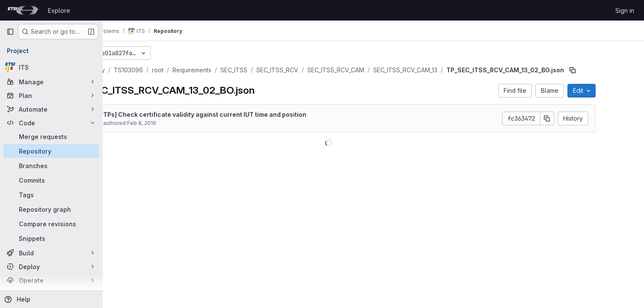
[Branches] (51, 166)
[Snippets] (51, 238)
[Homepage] (23, 10)
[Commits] (51, 180)
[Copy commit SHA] (585, 118)
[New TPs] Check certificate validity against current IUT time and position (248, 114)
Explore (59, 10)
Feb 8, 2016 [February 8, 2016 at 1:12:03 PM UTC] (193, 123)
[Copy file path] (624, 70)
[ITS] (51, 67)
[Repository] (51, 151)
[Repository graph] (51, 209)
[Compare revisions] (51, 224)
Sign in (625, 10)
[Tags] (51, 195)
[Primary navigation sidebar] (10, 32)
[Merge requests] (51, 136)
